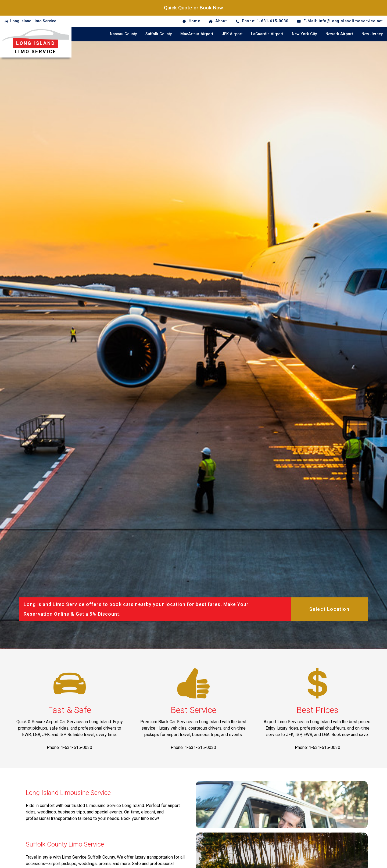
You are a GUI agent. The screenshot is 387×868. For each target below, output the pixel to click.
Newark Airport (339, 34)
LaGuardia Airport (267, 34)
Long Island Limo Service (33, 21)
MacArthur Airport (197, 34)
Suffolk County (159, 34)
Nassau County (123, 34)
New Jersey (372, 34)
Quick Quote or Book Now (193, 8)
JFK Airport (232, 34)
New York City (304, 34)
